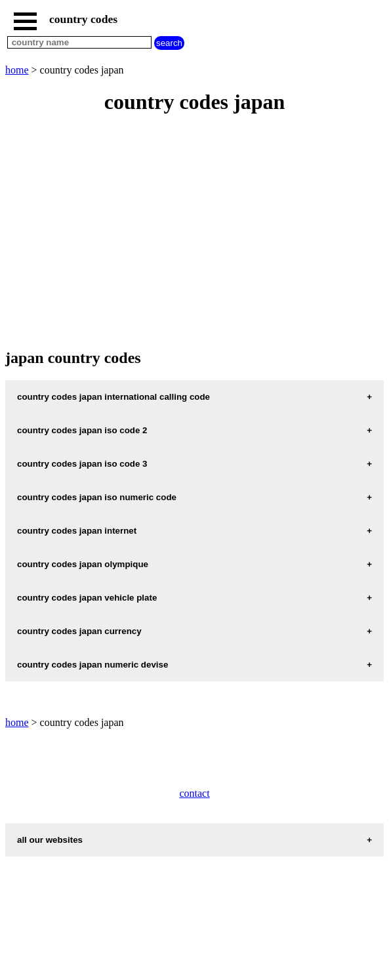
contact (194, 793)
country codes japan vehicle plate (87, 598)
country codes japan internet (77, 531)
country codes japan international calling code (113, 397)
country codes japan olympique (83, 564)
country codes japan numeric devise (92, 665)
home (17, 70)
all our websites (50, 840)
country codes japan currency (79, 631)
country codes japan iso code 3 (82, 464)
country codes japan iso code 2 (82, 430)
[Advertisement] (194, 232)
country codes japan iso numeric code (97, 497)
